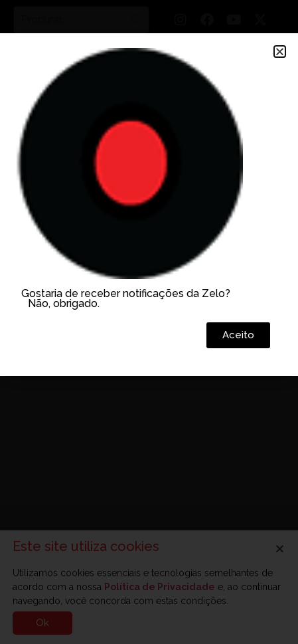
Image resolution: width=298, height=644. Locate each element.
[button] (280, 52)
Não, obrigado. (64, 303)
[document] (149, 322)
